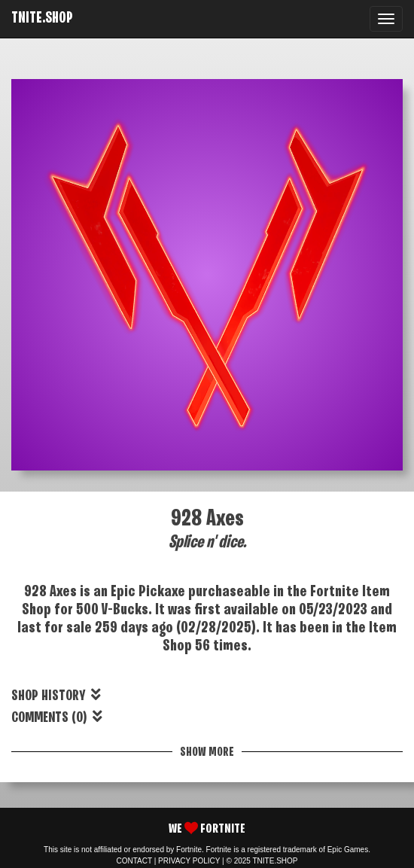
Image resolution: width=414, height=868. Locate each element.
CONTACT (134, 861)
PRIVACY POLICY (189, 861)
